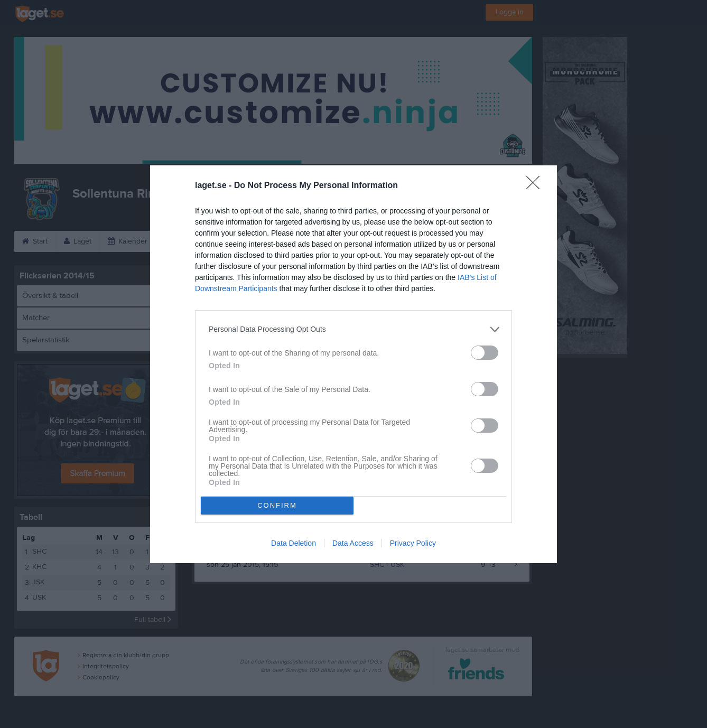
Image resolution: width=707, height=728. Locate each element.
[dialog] (354, 364)
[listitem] (354, 329)
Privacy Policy (413, 543)
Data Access (353, 543)
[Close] (536, 186)
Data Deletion (294, 543)
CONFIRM (277, 505)
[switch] (485, 353)
